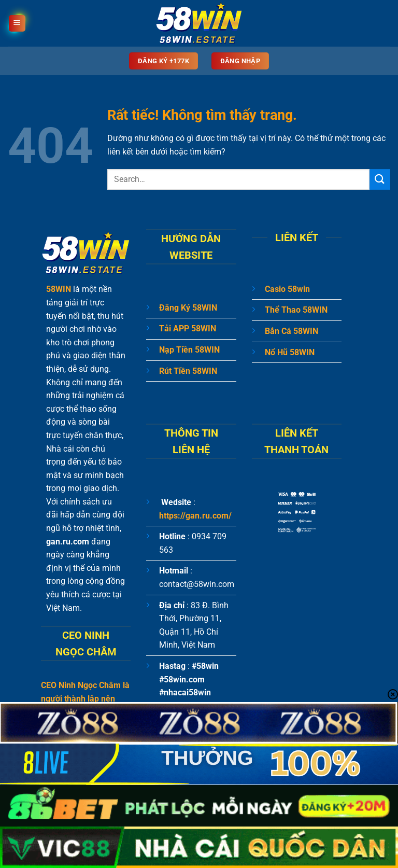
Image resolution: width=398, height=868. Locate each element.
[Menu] (17, 24)
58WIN (59, 289)
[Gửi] (380, 179)
